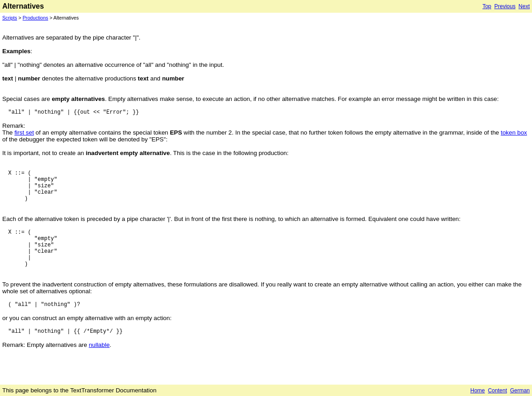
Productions (35, 18)
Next (524, 6)
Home (477, 391)
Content (497, 391)
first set (24, 133)
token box (514, 133)
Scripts (10, 18)
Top (487, 6)
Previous (505, 6)
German (520, 391)
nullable (99, 345)
